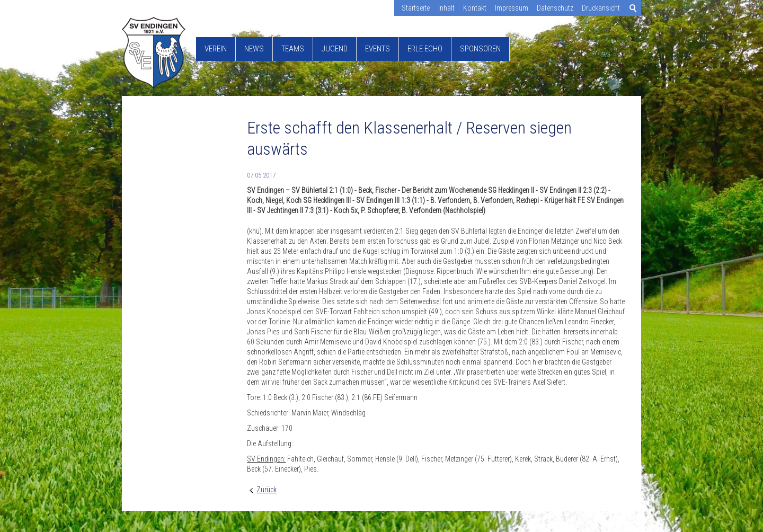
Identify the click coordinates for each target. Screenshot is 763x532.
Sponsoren (480, 49)
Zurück (267, 490)
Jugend (335, 49)
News (254, 49)
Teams (293, 49)
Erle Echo (425, 49)
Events (378, 49)
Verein (216, 49)
